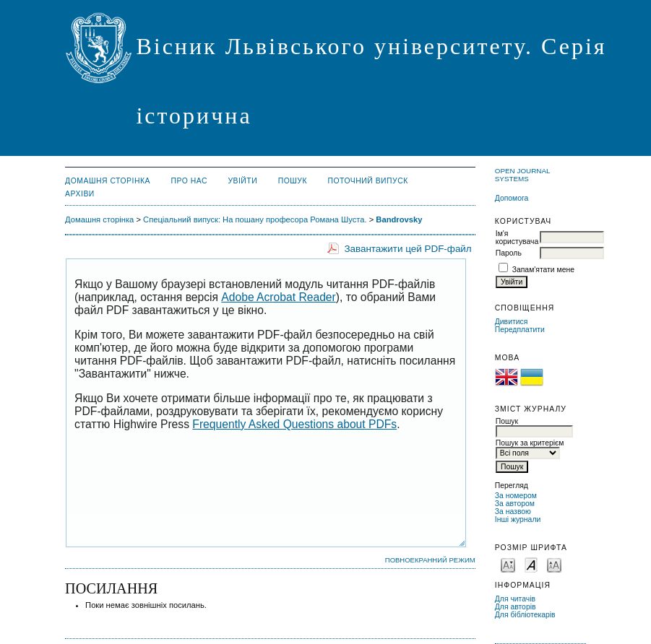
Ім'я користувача (517, 238)
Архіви (80, 194)
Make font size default (531, 564)
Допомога (512, 198)
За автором (515, 504)
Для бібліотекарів (525, 615)
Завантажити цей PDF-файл (408, 249)
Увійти (242, 181)
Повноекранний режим (430, 560)
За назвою (513, 512)
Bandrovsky (399, 219)
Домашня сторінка (108, 181)
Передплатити (520, 330)
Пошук (293, 181)
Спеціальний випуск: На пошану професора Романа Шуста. (255, 219)
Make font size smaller (508, 564)
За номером (516, 496)
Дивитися (512, 322)
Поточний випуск (367, 181)
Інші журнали (518, 519)
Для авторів (516, 607)
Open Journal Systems (522, 175)
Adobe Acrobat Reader (278, 297)
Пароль (509, 253)
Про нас (189, 181)
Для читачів (515, 599)
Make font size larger (554, 564)
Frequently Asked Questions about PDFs (294, 424)
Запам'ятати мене (543, 270)
